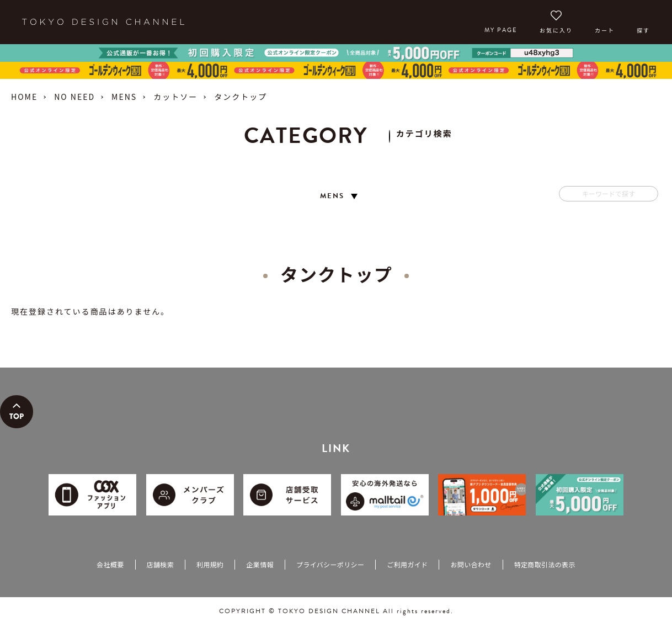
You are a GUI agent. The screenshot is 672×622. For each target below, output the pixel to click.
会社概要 (110, 564)
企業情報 (260, 564)
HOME (24, 97)
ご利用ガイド (407, 564)
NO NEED (74, 97)
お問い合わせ (471, 564)
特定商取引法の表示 (545, 564)
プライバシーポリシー (330, 564)
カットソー (175, 97)
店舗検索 (160, 564)
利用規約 (210, 564)
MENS (124, 97)
